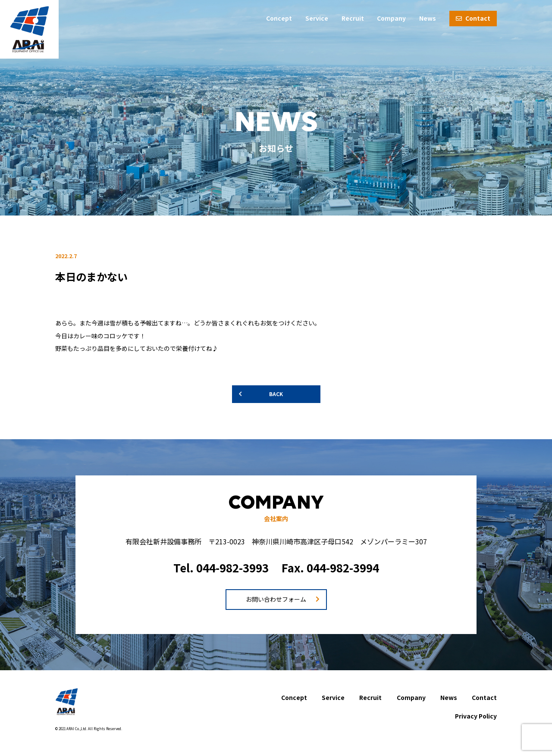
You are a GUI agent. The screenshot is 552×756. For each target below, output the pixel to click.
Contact (473, 18)
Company (391, 18)
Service (317, 18)
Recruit (353, 18)
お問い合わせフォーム (276, 599)
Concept (279, 18)
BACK (276, 394)
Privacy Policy (476, 716)
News (428, 18)
